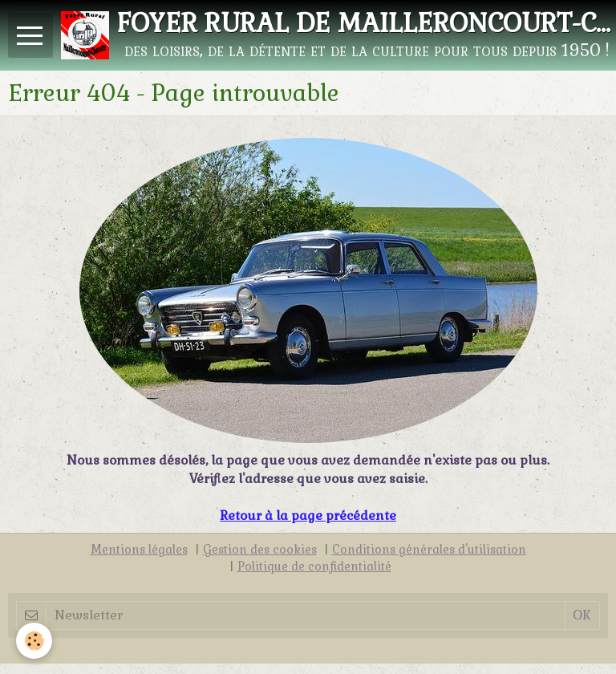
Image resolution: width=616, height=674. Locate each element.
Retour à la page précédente (308, 516)
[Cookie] (34, 641)
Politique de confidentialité (314, 566)
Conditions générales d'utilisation (429, 550)
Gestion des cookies (260, 550)
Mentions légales (139, 550)
